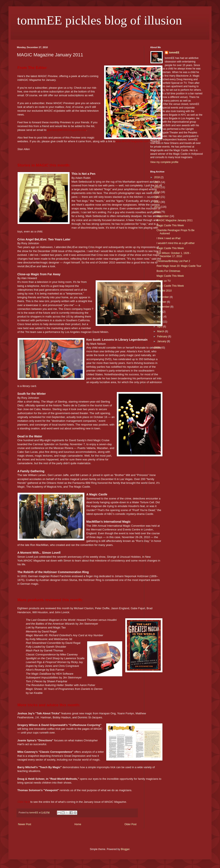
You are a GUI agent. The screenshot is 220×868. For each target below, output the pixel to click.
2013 (157, 197)
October (162, 302)
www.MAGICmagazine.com (132, 141)
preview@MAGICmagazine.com (67, 130)
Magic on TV (164, 281)
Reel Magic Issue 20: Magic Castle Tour (179, 266)
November (163, 297)
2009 (157, 348)
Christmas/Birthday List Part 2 (173, 261)
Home (78, 824)
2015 (157, 187)
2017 (157, 182)
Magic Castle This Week (170, 225)
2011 (157, 207)
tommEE (174, 53)
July (160, 312)
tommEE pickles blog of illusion (99, 20)
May (160, 322)
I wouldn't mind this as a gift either (176, 243)
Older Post (130, 824)
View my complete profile (164, 162)
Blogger (125, 849)
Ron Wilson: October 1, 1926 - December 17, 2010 (174, 255)
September (164, 307)
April (160, 327)
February (163, 336)
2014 (157, 192)
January (162, 341)
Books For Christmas (168, 271)
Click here (23, 802)
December (163, 216)
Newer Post (25, 824)
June (160, 317)
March (161, 331)
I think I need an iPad (168, 238)
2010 (157, 212)
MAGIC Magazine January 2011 (175, 220)
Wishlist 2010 (164, 291)
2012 (157, 202)
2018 (157, 177)
